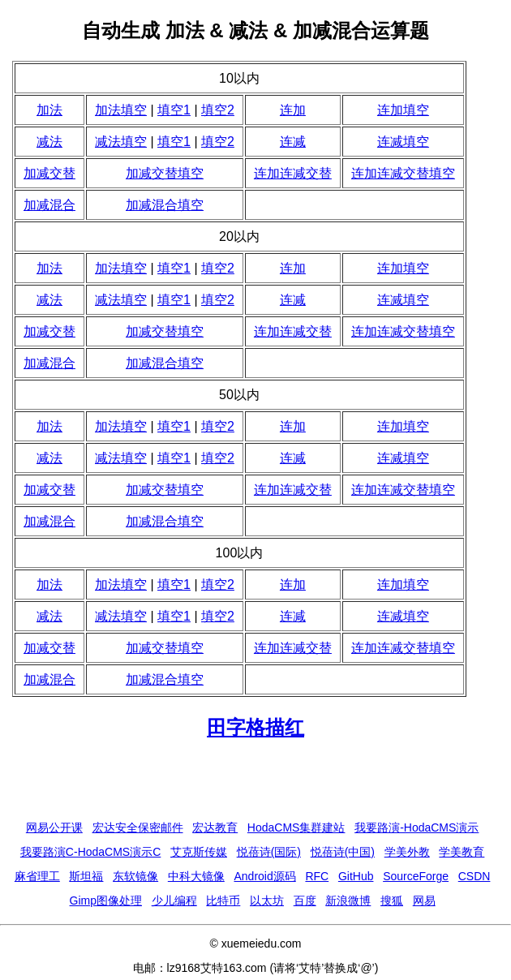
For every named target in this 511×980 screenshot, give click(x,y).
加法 (49, 110)
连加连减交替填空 (403, 173)
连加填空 (403, 110)
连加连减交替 (293, 173)
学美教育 (462, 852)
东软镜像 (135, 876)
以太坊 (267, 900)
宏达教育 (215, 827)
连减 (293, 142)
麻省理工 (37, 876)
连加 (293, 110)
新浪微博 (348, 900)
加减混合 (49, 205)
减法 (49, 142)
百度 (305, 900)
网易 (424, 900)
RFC (317, 876)
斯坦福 (86, 876)
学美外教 (407, 852)
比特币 (223, 900)
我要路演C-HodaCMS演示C (90, 852)
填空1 (174, 110)
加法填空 (121, 110)
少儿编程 (174, 900)
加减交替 (49, 173)
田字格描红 (255, 727)
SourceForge (416, 876)
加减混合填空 (165, 205)
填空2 (218, 110)
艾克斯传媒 (199, 852)
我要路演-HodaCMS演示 (417, 827)
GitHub (356, 876)
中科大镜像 (196, 876)
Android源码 (264, 876)
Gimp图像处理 (106, 900)
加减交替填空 (165, 173)
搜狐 (392, 900)
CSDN (474, 876)
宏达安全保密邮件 (138, 827)
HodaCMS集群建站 (296, 827)
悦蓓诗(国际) (269, 852)
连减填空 (403, 142)
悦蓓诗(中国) (343, 852)
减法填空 (121, 142)
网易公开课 (54, 827)
